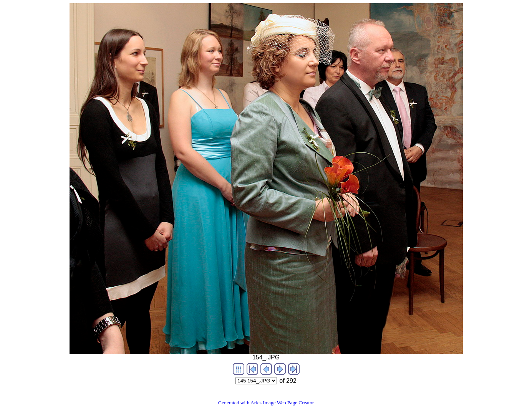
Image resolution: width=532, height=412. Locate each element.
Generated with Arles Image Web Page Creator (266, 403)
